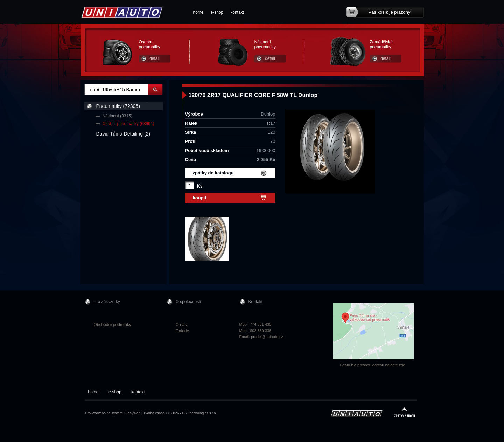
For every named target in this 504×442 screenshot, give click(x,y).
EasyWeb (133, 413)
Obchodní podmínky (113, 325)
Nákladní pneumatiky (265, 44)
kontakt (237, 12)
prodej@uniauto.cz (267, 337)
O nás (181, 325)
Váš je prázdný (390, 12)
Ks (200, 186)
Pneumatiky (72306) (118, 106)
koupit (200, 198)
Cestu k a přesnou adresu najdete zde (373, 365)
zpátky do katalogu (213, 173)
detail (155, 58)
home (198, 12)
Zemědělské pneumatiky (381, 44)
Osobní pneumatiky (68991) (128, 124)
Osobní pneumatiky (150, 44)
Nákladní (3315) (117, 116)
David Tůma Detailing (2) (123, 134)
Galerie (183, 331)
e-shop (217, 12)
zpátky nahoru (405, 413)
